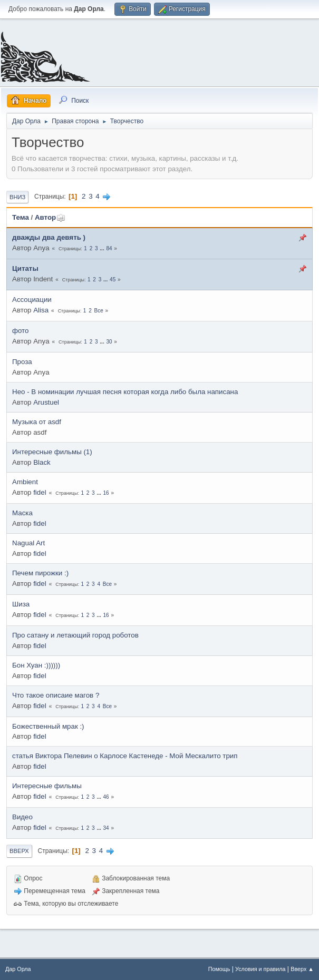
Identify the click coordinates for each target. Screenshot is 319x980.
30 (109, 342)
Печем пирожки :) (40, 573)
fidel (40, 492)
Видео (22, 817)
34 (106, 828)
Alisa (41, 310)
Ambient (25, 482)
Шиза (21, 604)
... (103, 248)
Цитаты (25, 268)
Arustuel (46, 402)
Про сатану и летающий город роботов (75, 635)
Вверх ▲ (302, 969)
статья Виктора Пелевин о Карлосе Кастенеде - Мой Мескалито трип (125, 756)
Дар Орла (18, 969)
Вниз (17, 197)
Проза (22, 362)
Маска (22, 513)
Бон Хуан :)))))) (36, 665)
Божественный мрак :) (48, 726)
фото (20, 331)
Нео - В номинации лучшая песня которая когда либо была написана (125, 392)
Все (99, 311)
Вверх (19, 851)
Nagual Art (28, 543)
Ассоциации (32, 300)
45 (113, 280)
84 (109, 248)
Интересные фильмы (47, 786)
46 (106, 797)
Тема (21, 217)
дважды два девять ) (49, 237)
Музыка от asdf (37, 422)
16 (106, 493)
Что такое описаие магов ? (56, 695)
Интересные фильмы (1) (52, 452)
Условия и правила (260, 969)
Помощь (219, 969)
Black (42, 462)
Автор (50, 217)
